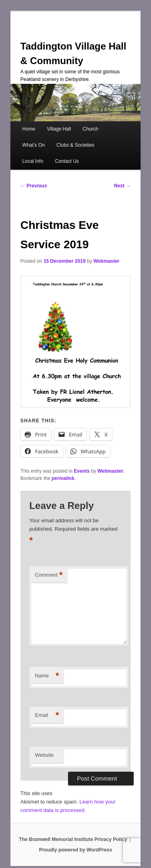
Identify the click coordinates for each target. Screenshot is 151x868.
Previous (34, 186)
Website (44, 755)
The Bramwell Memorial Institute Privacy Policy (73, 839)
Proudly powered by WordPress (75, 850)
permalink (63, 478)
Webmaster (106, 261)
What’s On (33, 145)
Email (47, 715)
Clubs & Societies (75, 145)
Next (122, 186)
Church (90, 129)
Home (29, 129)
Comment (49, 575)
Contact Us (67, 161)
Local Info (33, 161)
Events (82, 471)
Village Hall (59, 129)
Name (47, 676)
